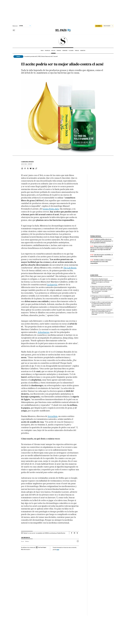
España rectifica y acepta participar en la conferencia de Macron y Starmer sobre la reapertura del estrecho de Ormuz (102, 304)
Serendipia (53, 416)
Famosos (59, 51)
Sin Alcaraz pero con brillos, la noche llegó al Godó (102, 256)
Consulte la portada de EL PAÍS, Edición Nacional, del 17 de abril (41, 56)
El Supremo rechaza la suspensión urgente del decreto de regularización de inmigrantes (103, 297)
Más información (26, 549)
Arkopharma (43, 332)
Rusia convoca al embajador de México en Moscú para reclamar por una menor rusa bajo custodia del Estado (102, 249)
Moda (42, 51)
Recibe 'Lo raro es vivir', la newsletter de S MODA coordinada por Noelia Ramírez (44, 533)
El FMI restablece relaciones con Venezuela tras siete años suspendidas (101, 262)
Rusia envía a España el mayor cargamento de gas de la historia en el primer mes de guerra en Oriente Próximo (102, 281)
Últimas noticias (96, 236)
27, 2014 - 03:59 (27, 164)
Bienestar (83, 51)
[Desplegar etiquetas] (78, 541)
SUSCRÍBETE (99, 26)
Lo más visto (94, 275)
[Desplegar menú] (14, 30)
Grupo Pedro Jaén (51, 209)
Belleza (53, 51)
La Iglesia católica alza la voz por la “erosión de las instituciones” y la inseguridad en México (102, 241)
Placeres (71, 51)
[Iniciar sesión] (108, 26)
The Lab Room (70, 268)
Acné (22, 541)
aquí (58, 550)
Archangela (52, 285)
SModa (63, 41)
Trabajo (77, 51)
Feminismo (65, 51)
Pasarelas (47, 51)
